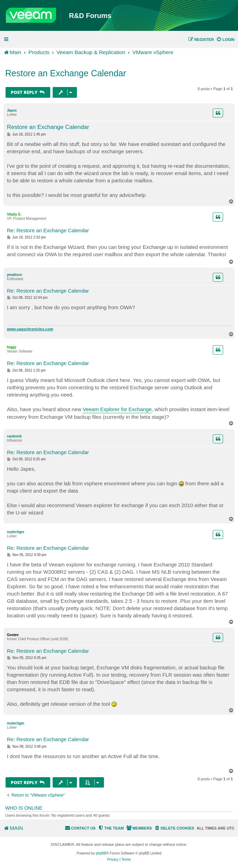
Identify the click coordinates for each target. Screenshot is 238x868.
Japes (12, 110)
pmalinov (15, 275)
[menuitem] (225, 40)
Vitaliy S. (14, 214)
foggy (12, 347)
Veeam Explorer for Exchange (117, 409)
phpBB (101, 853)
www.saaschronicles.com (30, 329)
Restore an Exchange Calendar (66, 73)
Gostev (13, 635)
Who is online (24, 808)
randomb (14, 436)
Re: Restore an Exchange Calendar (48, 230)
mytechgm (16, 532)
